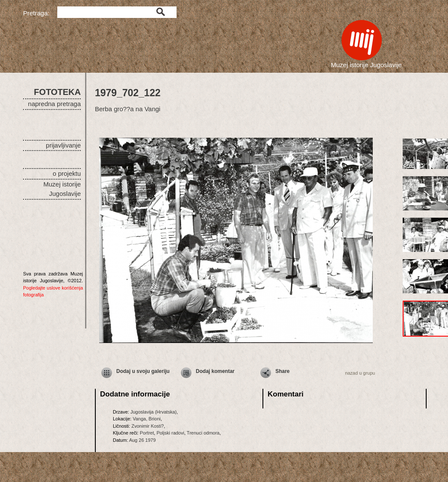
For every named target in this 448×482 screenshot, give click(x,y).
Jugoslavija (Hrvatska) (153, 412)
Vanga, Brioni (146, 419)
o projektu (67, 173)
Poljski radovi (170, 433)
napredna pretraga (55, 104)
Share (282, 371)
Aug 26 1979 (142, 440)
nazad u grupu (360, 373)
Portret (147, 433)
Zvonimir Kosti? (147, 426)
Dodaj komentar (215, 371)
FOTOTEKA (57, 92)
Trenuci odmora (203, 433)
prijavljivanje (63, 145)
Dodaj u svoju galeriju (143, 371)
